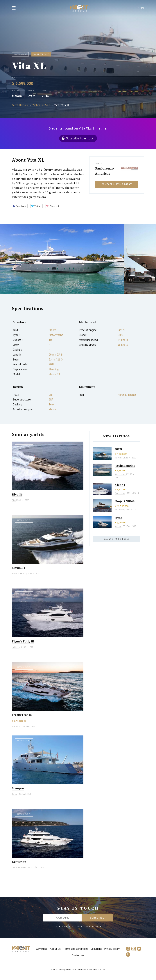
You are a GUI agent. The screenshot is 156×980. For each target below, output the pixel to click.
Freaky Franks (22, 715)
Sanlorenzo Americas (104, 171)
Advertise (42, 949)
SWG (119, 449)
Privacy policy (112, 949)
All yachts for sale (117, 539)
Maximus (18, 568)
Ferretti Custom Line (21, 867)
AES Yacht (120, 510)
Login (140, 8)
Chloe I (120, 485)
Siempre (18, 788)
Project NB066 (125, 501)
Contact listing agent (117, 184)
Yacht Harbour (79, 9)
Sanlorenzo (120, 493)
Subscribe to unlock (80, 138)
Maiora (17, 96)
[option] (62, 259)
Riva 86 (17, 494)
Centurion (19, 862)
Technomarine (125, 466)
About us (55, 949)
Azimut (118, 458)
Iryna (119, 518)
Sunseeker (17, 726)
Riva (14, 500)
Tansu (15, 794)
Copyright (96, 949)
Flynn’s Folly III (23, 641)
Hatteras (16, 647)
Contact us (78, 955)
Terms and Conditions (76, 949)
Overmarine (121, 474)
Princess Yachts (19, 573)
